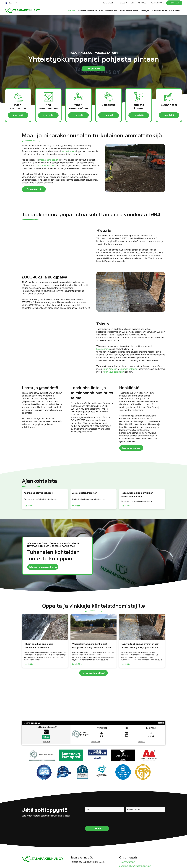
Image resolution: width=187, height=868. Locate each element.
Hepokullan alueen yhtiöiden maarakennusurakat (137, 495)
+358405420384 (127, 862)
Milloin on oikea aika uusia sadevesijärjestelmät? (38, 646)
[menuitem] (109, 3)
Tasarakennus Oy (32, 723)
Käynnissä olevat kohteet (38, 493)
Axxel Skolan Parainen (85, 493)
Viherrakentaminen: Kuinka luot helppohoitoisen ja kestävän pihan (92, 646)
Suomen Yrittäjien (129, 369)
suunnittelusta (69, 151)
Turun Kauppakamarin (113, 372)
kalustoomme (103, 349)
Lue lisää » (28, 506)
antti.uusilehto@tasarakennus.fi (135, 866)
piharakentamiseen (45, 165)
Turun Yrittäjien (110, 369)
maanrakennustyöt (49, 160)
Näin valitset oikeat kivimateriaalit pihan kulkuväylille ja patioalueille (140, 646)
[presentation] (103, 819)
